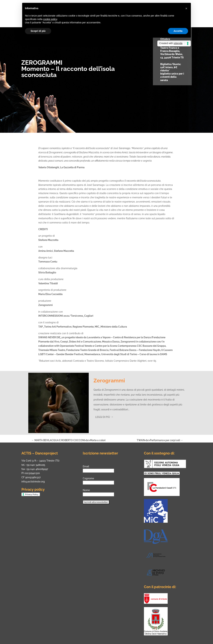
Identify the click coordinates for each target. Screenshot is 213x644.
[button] (186, 8)
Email (86, 466)
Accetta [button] (178, 31)
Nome (86, 490)
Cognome (88, 478)
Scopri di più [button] (38, 31)
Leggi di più (103, 417)
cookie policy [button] (50, 19)
